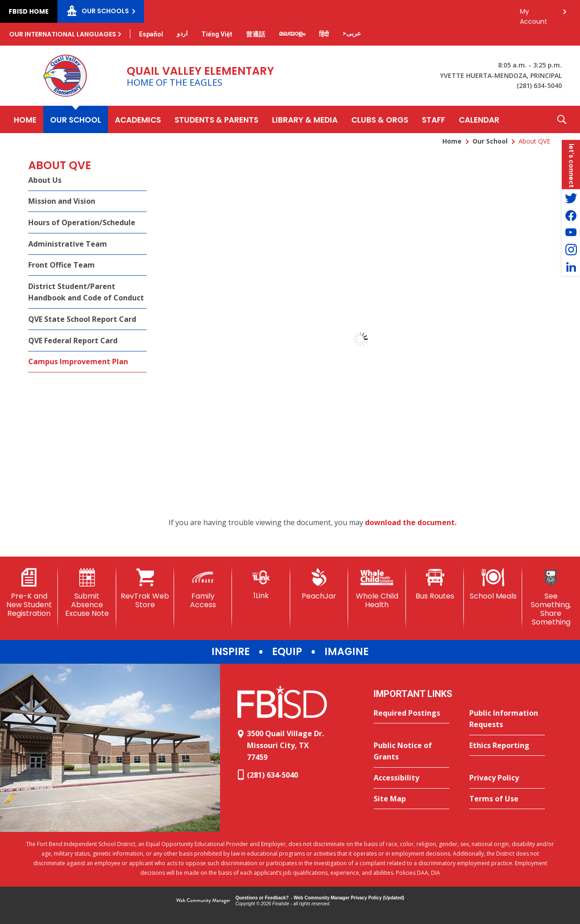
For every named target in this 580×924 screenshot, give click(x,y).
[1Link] (261, 584)
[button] (562, 119)
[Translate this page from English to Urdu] (182, 33)
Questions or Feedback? (262, 898)
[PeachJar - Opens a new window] (319, 584)
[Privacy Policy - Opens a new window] (507, 778)
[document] (360, 339)
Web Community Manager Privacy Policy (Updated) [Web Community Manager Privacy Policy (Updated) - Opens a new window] (349, 898)
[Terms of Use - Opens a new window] (507, 799)
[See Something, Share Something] (551, 598)
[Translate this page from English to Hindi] (324, 34)
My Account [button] (534, 14)
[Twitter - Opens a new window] (571, 198)
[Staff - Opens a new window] (434, 119)
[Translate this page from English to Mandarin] (256, 34)
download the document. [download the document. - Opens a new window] (411, 522)
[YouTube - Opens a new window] (571, 232)
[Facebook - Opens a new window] (571, 215)
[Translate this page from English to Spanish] (151, 34)
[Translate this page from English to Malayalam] (292, 33)
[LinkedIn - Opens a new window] (571, 267)
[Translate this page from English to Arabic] (352, 33)
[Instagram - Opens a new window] (571, 250)
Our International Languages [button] (63, 34)
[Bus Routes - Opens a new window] (435, 584)
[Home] (25, 119)
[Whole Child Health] (377, 589)
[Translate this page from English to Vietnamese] (217, 34)
